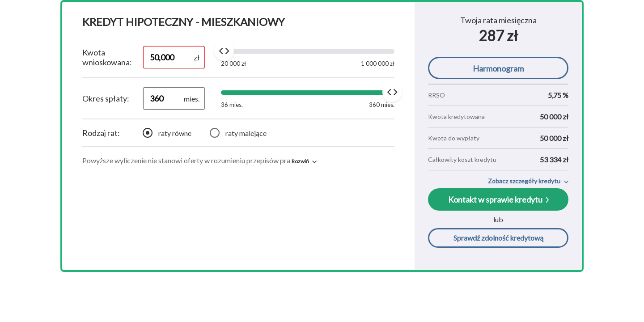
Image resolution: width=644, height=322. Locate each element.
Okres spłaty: (106, 98)
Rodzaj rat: (101, 133)
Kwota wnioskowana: (107, 57)
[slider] (224, 51)
